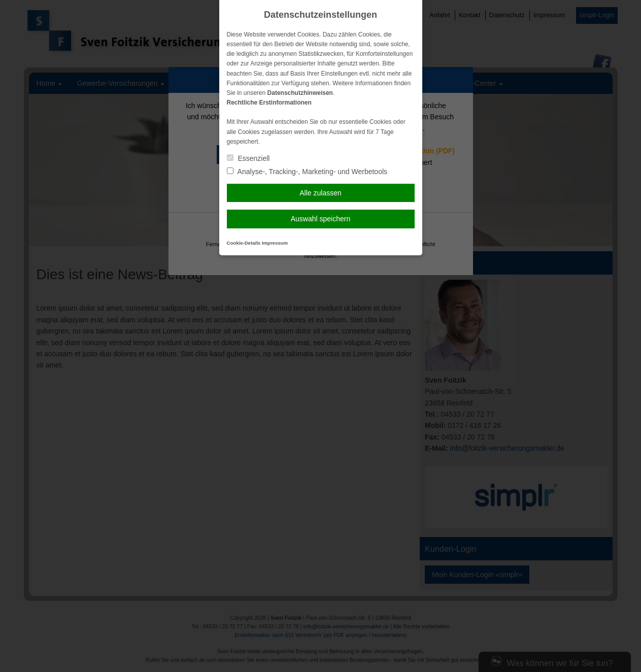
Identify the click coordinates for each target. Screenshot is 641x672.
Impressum (275, 243)
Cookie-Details (244, 243)
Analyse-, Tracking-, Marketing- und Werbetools (307, 172)
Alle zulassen (320, 193)
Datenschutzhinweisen (300, 93)
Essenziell (248, 158)
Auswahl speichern (321, 219)
